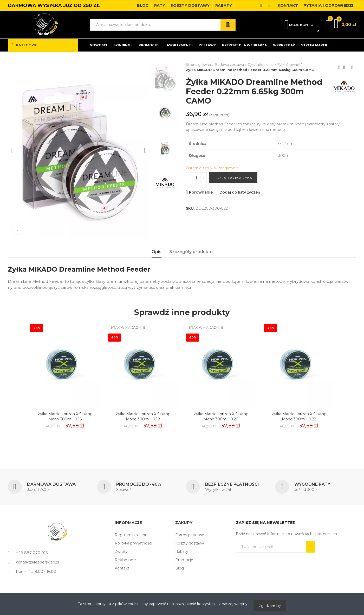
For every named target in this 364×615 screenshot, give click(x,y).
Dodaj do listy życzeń (240, 192)
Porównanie (201, 192)
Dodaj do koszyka (233, 178)
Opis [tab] (157, 252)
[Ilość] (196, 178)
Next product (352, 67)
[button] (143, 5)
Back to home (346, 67)
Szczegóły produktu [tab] (191, 252)
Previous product (339, 67)
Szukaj (228, 25)
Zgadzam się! (270, 606)
